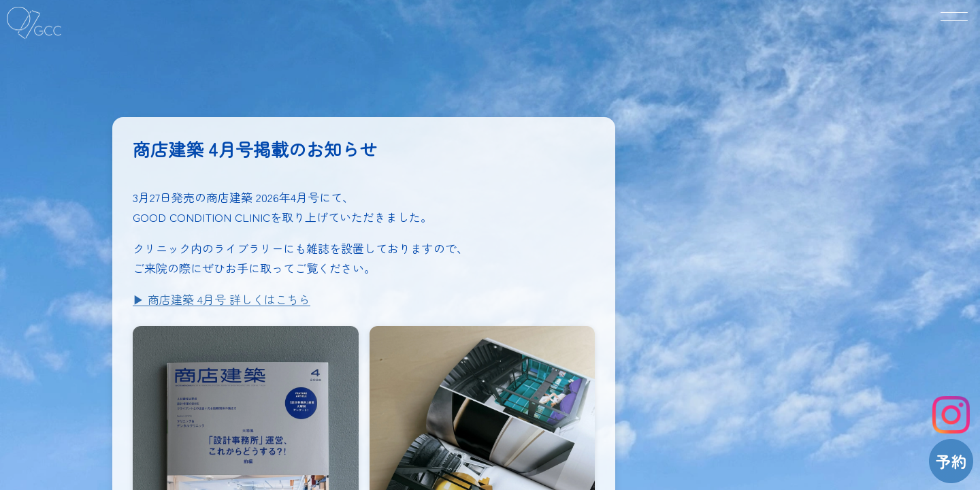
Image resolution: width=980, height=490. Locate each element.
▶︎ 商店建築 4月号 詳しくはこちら (222, 299)
